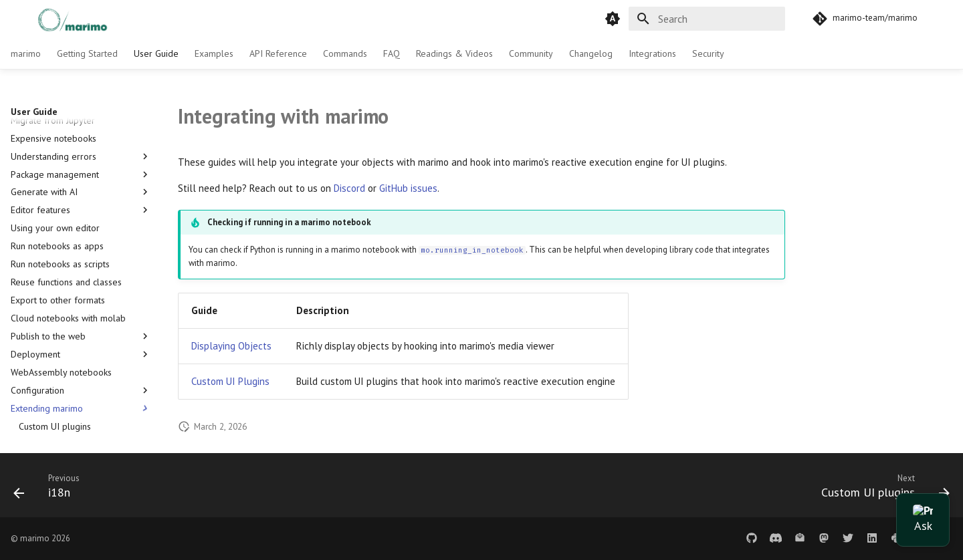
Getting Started (87, 53)
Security (708, 53)
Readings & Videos (454, 53)
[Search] (707, 19)
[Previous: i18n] (51, 489)
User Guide (156, 53)
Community (531, 53)
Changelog (591, 53)
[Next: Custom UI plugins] (880, 489)
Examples (214, 53)
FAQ (392, 53)
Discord (349, 188)
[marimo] (58, 18)
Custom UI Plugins (230, 381)
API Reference (278, 53)
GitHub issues (408, 188)
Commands (345, 53)
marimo (26, 53)
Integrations (652, 53)
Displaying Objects (231, 346)
